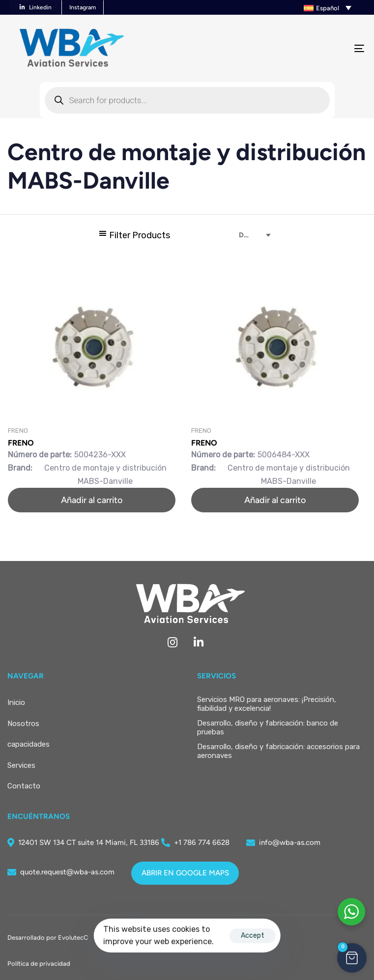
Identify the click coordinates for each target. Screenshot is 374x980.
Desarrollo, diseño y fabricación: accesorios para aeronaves (278, 751)
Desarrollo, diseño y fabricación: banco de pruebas (268, 728)
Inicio (16, 702)
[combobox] (248, 235)
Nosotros (23, 724)
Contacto (24, 786)
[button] (288, 7)
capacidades (29, 744)
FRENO (21, 443)
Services (21, 765)
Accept (253, 936)
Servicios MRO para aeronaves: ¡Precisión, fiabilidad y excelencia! (267, 704)
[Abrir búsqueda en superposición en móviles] (187, 100)
